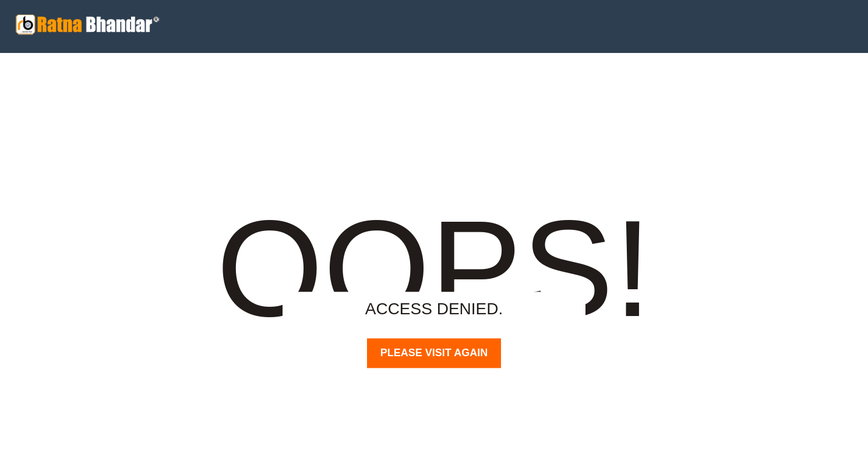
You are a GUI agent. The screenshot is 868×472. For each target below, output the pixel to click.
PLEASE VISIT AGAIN (434, 353)
